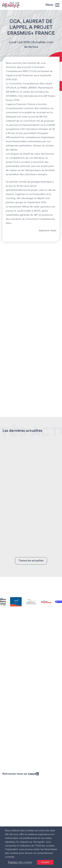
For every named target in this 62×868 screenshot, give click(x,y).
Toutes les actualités (31, 561)
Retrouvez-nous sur (21, 774)
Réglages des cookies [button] (20, 862)
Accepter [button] (45, 862)
